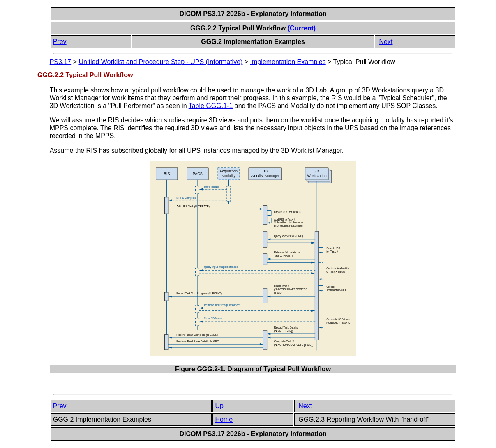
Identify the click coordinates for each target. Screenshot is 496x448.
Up (219, 406)
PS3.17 (60, 62)
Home (224, 419)
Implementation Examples (288, 62)
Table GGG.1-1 (211, 106)
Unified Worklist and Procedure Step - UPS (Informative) (160, 62)
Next (386, 42)
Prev (60, 42)
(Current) (302, 28)
